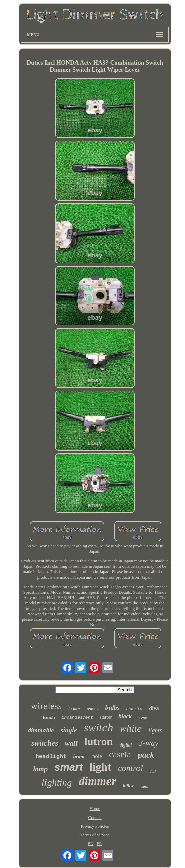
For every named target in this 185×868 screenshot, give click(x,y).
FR (99, 844)
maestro (134, 708)
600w (128, 785)
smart (68, 767)
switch (99, 727)
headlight (51, 756)
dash (153, 771)
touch (49, 717)
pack (146, 755)
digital (126, 745)
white (131, 728)
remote (92, 709)
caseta (120, 754)
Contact (95, 817)
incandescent (78, 717)
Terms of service (95, 835)
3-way (148, 743)
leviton (74, 709)
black (125, 716)
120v (143, 718)
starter (106, 717)
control (130, 768)
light (100, 767)
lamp (40, 769)
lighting (57, 783)
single (69, 730)
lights (155, 730)
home (79, 756)
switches (45, 743)
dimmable (41, 730)
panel (144, 786)
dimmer (98, 781)
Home (95, 809)
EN (90, 844)
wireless (46, 706)
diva (154, 708)
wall (71, 743)
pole (97, 756)
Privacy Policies (95, 826)
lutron (99, 741)
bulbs (112, 708)
